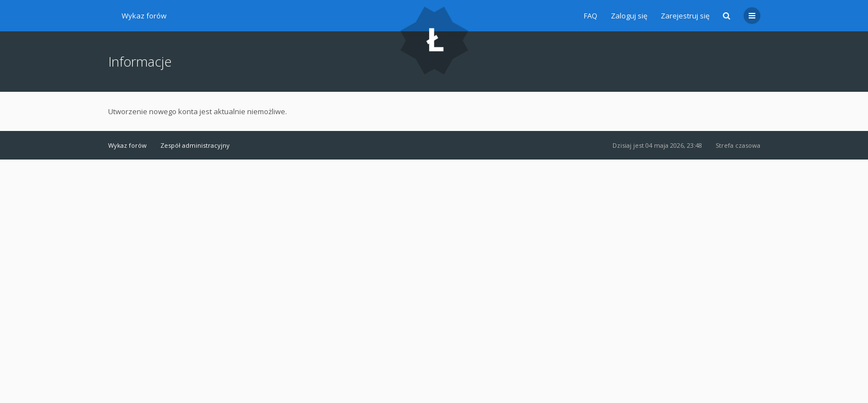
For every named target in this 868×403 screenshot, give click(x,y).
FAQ (591, 16)
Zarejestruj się (685, 16)
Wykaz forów (144, 16)
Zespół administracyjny (195, 145)
